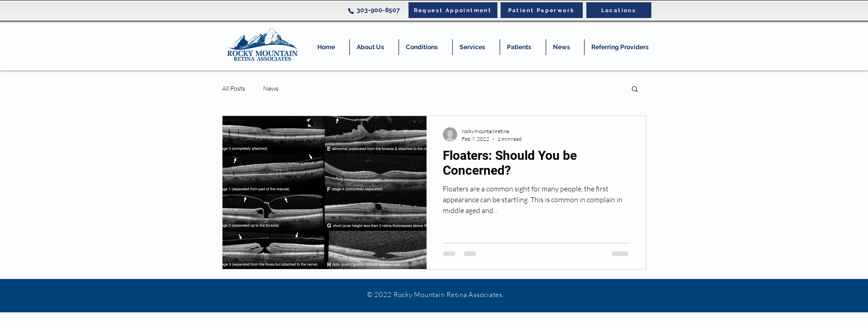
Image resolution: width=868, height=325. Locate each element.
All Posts (234, 88)
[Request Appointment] (453, 10)
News (271, 88)
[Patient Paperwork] (542, 10)
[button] (426, 47)
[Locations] (619, 10)
